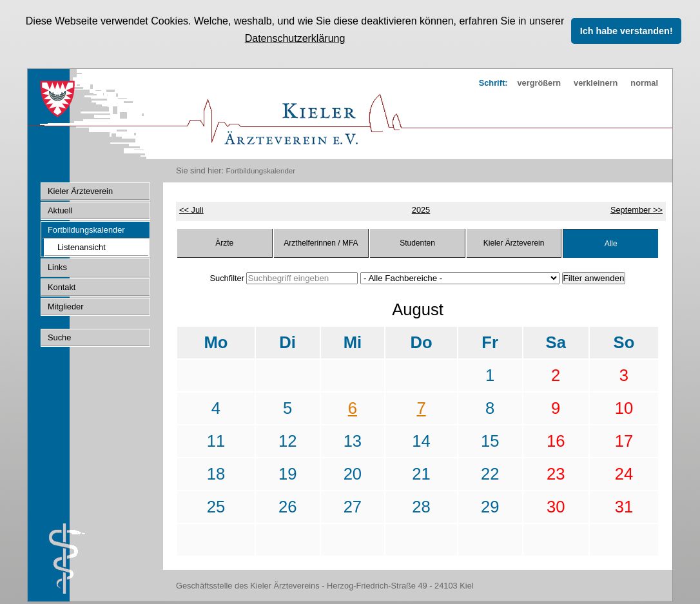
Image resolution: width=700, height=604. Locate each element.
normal (644, 82)
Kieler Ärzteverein (514, 242)
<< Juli (191, 209)
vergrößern (539, 82)
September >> (637, 209)
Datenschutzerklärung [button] (295, 38)
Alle (611, 242)
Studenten (417, 242)
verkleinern (596, 82)
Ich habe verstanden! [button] (627, 31)
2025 (421, 209)
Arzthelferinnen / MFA (321, 242)
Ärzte (224, 242)
